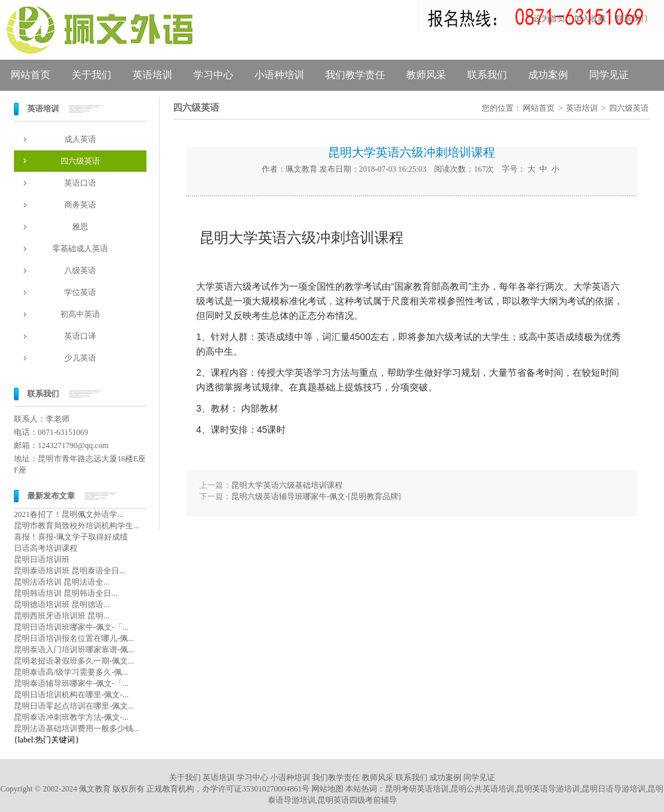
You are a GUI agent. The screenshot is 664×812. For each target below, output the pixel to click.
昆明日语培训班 (42, 559)
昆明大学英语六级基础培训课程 (287, 485)
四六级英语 (80, 161)
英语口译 (80, 336)
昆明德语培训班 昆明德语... (62, 605)
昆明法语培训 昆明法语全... (62, 582)
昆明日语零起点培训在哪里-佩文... (74, 706)
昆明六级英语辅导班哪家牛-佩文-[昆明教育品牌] (316, 496)
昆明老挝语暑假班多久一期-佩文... (74, 661)
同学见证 (609, 75)
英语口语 (80, 183)
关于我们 (91, 75)
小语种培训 (279, 75)
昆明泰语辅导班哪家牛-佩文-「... (71, 683)
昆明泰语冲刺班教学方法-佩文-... (71, 717)
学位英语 (80, 292)
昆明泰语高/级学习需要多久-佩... (71, 672)
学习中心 (213, 75)
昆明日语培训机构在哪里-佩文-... (71, 695)
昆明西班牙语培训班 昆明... (62, 616)
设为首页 (549, 19)
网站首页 (30, 75)
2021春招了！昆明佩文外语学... (69, 514)
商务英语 (80, 205)
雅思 (80, 227)
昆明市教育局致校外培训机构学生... (77, 526)
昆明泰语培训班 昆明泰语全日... (70, 571)
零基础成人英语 (80, 249)
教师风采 (426, 75)
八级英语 (80, 270)
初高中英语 (80, 314)
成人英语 (80, 139)
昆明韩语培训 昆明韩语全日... (66, 593)
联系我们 (632, 19)
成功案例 (548, 75)
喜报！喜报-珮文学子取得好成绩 (71, 537)
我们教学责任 (355, 75)
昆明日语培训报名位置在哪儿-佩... (74, 638)
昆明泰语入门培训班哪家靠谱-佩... (74, 650)
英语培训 (152, 75)
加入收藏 (590, 19)
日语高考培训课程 (46, 548)
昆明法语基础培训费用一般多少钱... (77, 728)
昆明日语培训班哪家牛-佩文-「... (71, 627)
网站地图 (327, 789)
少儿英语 (80, 358)
